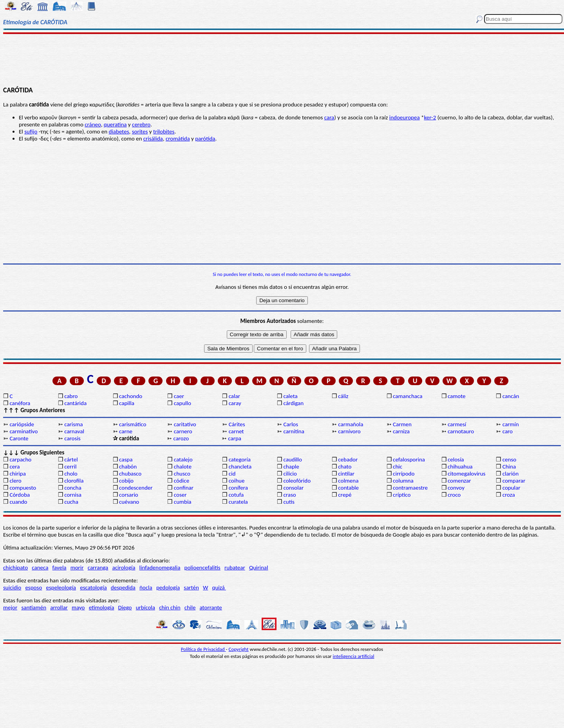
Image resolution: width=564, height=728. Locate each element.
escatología (93, 587)
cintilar (346, 474)
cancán (511, 396)
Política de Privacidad (203, 649)
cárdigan (293, 403)
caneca (40, 568)
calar (234, 396)
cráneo (93, 124)
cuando (18, 502)
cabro (71, 396)
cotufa (236, 495)
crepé (345, 495)
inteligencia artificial (354, 656)
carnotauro (461, 431)
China (509, 467)
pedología (168, 587)
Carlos (291, 424)
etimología (102, 607)
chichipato (15, 568)
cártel (71, 460)
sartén (191, 587)
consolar (293, 488)
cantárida (75, 403)
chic (398, 467)
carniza (401, 431)
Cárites (237, 424)
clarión (511, 474)
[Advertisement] (282, 59)
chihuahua (460, 467)
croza (509, 495)
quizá (219, 587)
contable (348, 488)
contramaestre (410, 488)
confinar (184, 488)
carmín (511, 424)
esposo (33, 587)
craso (289, 495)
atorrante (211, 607)
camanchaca (408, 396)
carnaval (74, 431)
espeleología (61, 587)
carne (126, 431)
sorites (140, 132)
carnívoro (349, 431)
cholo (71, 474)
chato (345, 467)
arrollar (59, 607)
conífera (238, 488)
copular (512, 488)
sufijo (31, 132)
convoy (456, 488)
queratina (115, 124)
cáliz (343, 396)
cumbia (183, 502)
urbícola (146, 607)
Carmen (402, 424)
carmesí (457, 424)
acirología (124, 568)
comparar (514, 481)
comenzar (459, 481)
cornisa (73, 495)
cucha (71, 502)
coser (180, 495)
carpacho (20, 460)
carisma (73, 424)
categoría (240, 460)
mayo (78, 607)
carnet (236, 431)
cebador (348, 460)
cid (232, 474)
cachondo (131, 396)
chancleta (240, 467)
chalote (183, 467)
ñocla (146, 587)
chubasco (130, 474)
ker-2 (430, 117)
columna (403, 481)
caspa (126, 460)
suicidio (12, 587)
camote (457, 396)
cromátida (178, 139)
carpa (235, 438)
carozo (181, 438)
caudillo (292, 460)
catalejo (183, 460)
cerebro (141, 124)
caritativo (185, 424)
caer (179, 396)
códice (182, 481)
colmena (348, 481)
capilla (127, 403)
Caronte (19, 438)
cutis (289, 502)
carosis (72, 438)
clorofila (74, 481)
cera (14, 467)
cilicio (290, 474)
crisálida (153, 139)
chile (190, 607)
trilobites (164, 132)
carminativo (23, 431)
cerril (70, 467)
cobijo (126, 481)
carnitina (294, 431)
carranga (98, 568)
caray (235, 403)
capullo (183, 403)
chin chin (170, 607)
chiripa (17, 474)
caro (508, 431)
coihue (237, 481)
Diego (125, 607)
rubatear (235, 568)
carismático (133, 424)
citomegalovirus (466, 474)
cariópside (22, 424)
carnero (183, 431)
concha (73, 488)
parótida (205, 139)
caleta (290, 396)
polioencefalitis (202, 568)
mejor (10, 607)
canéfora (20, 403)
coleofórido (297, 481)
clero (15, 481)
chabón (128, 467)
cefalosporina (409, 460)
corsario (129, 495)
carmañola (351, 424)
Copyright (239, 649)
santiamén (34, 607)
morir (77, 568)
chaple (291, 467)
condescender (136, 488)
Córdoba (20, 495)
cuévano (129, 502)
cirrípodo (404, 474)
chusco (182, 474)
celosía (456, 460)
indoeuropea (405, 117)
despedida (123, 587)
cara (329, 117)
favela (60, 568)
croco (454, 495)
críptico (402, 495)
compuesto (23, 488)
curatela (238, 502)
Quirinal (259, 568)
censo (509, 460)
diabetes (119, 132)
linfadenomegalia (160, 568)
